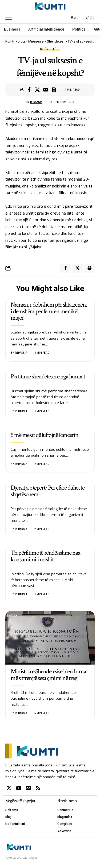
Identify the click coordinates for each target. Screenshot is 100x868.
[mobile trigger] (10, 18)
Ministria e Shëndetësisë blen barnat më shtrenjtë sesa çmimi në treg (49, 675)
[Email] (46, 90)
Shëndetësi (50, 49)
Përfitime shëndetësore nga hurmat (48, 376)
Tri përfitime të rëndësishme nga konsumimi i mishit (45, 556)
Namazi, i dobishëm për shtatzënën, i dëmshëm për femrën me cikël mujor (49, 311)
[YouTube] (19, 788)
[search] (64, 18)
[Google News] (29, 788)
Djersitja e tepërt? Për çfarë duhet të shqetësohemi (47, 491)
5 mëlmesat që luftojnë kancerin (44, 435)
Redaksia (36, 102)
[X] (9, 788)
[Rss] (38, 788)
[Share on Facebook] (29, 90)
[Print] (54, 90)
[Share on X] (37, 90)
